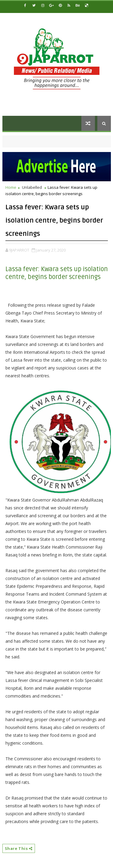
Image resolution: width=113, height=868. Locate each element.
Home (11, 187)
